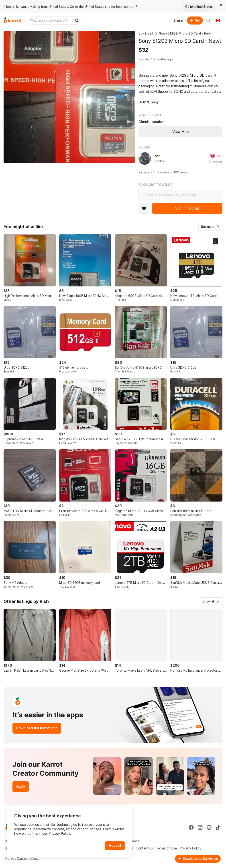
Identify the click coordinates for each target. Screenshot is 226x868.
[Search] (77, 21)
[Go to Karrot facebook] (191, 827)
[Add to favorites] (144, 208)
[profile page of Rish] (145, 158)
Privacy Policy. (60, 834)
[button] (210, 227)
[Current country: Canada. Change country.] (218, 21)
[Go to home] (12, 21)
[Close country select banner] (221, 5)
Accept (115, 846)
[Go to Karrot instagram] (200, 827)
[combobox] (51, 21)
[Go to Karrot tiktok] (218, 827)
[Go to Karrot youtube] (209, 827)
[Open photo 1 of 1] (69, 97)
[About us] (208, 21)
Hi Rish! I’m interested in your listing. (180, 195)
